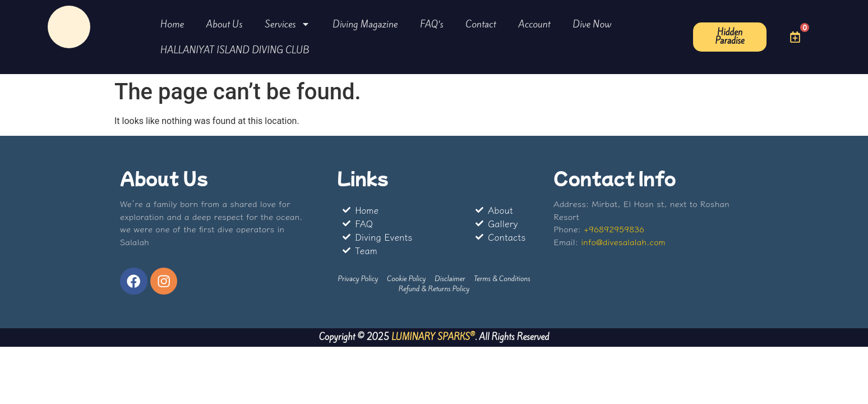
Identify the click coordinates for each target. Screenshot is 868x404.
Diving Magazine (365, 24)
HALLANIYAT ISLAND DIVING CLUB (235, 50)
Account (534, 24)
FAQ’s (431, 24)
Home (172, 24)
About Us (224, 24)
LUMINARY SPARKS (431, 338)
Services (287, 24)
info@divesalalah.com (623, 242)
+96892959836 (614, 229)
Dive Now (592, 24)
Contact (481, 24)
